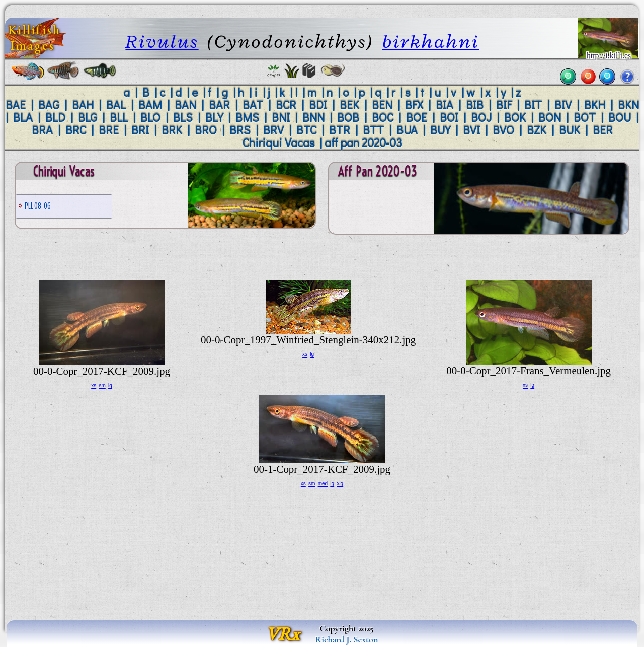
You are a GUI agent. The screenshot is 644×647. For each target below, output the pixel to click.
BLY (214, 117)
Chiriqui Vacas (278, 142)
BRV (273, 130)
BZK (537, 130)
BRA (42, 130)
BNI (281, 117)
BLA (23, 117)
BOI (449, 117)
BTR (340, 130)
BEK (349, 105)
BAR (219, 105)
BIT (533, 105)
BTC (306, 130)
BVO (503, 130)
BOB (348, 117)
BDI (318, 105)
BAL (116, 105)
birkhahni (431, 42)
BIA (445, 105)
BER (603, 130)
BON (550, 117)
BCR (286, 105)
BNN (313, 117)
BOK (515, 117)
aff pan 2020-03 (363, 142)
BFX (414, 105)
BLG (88, 117)
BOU (620, 117)
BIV (563, 105)
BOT (585, 117)
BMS (247, 117)
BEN (382, 105)
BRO (206, 130)
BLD (55, 117)
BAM (150, 105)
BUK (570, 130)
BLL (119, 117)
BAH (83, 105)
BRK (172, 130)
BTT (373, 130)
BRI (140, 130)
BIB (475, 105)
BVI (471, 130)
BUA (407, 130)
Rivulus (162, 42)
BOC (383, 117)
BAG (49, 105)
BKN (628, 105)
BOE (417, 117)
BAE (16, 105)
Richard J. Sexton (347, 639)
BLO (150, 117)
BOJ (481, 117)
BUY (440, 130)
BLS (183, 117)
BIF (504, 105)
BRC (76, 130)
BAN (185, 105)
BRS (240, 130)
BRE (109, 130)
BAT (253, 105)
